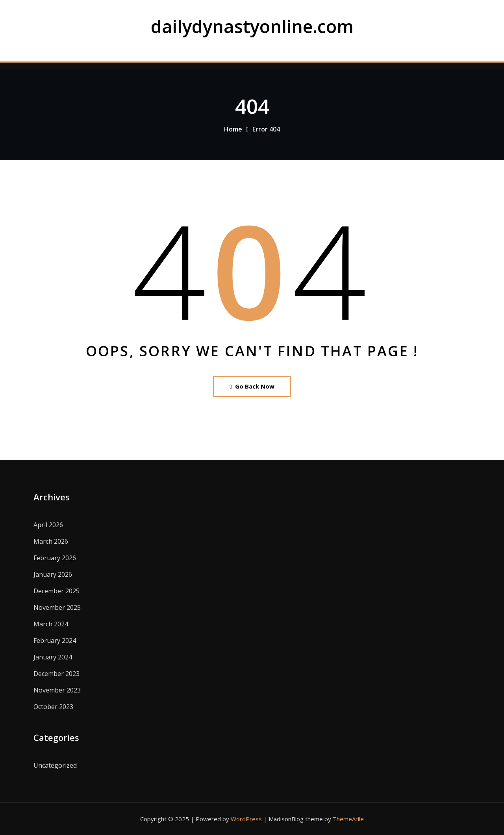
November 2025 (57, 607)
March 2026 (51, 541)
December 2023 (57, 674)
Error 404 (266, 129)
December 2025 (57, 591)
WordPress (246, 819)
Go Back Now (252, 386)
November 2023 (57, 690)
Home (233, 129)
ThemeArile (348, 819)
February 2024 (55, 641)
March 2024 (51, 624)
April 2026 (48, 525)
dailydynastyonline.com (252, 26)
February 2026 (55, 558)
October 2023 (53, 707)
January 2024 (53, 657)
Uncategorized (55, 765)
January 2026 (53, 574)
